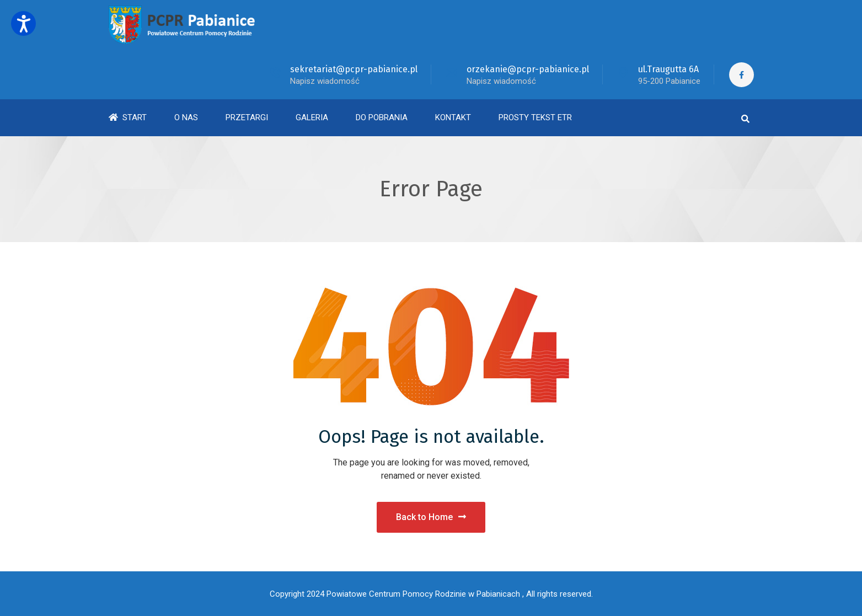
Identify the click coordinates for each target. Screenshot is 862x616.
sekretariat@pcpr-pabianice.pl (354, 69)
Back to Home (431, 517)
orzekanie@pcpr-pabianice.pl (528, 69)
